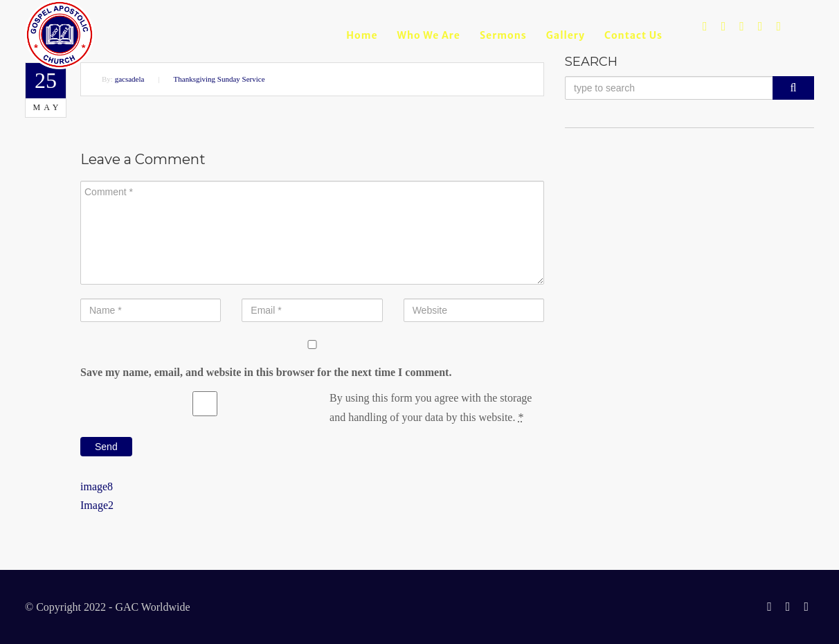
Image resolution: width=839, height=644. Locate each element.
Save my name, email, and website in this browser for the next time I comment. (266, 372)
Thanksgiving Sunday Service (219, 79)
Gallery (566, 35)
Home (362, 35)
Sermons (503, 35)
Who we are (429, 35)
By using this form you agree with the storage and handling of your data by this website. (431, 407)
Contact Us (633, 35)
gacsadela (130, 79)
